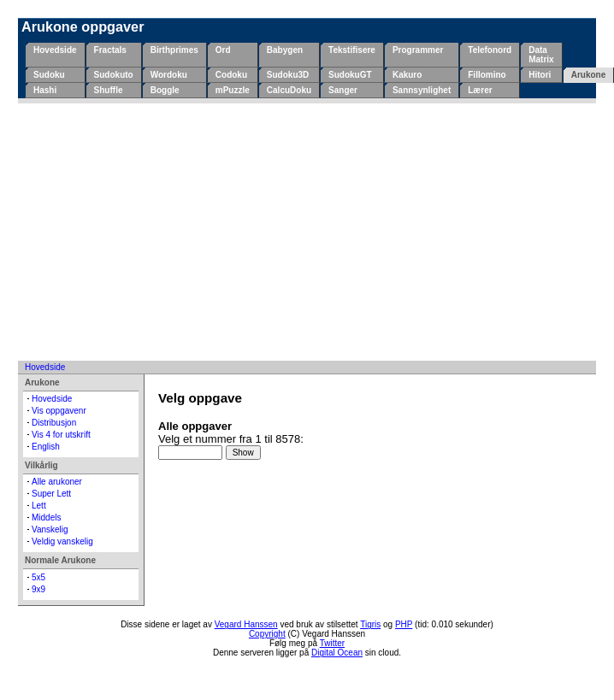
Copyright (267, 634)
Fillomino (487, 75)
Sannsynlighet (422, 90)
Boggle (165, 90)
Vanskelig (50, 529)
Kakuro (407, 75)
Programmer (418, 50)
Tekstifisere (352, 50)
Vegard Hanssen (246, 624)
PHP (404, 624)
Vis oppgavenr (59, 411)
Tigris (370, 624)
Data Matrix (541, 55)
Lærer (480, 90)
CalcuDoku (289, 90)
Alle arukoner (57, 482)
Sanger (343, 90)
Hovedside (55, 50)
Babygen (285, 50)
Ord (223, 50)
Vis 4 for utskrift (61, 435)
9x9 (38, 589)
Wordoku (169, 75)
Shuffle (109, 90)
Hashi (45, 90)
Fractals (110, 50)
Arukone (589, 75)
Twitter (332, 643)
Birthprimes (174, 50)
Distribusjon (54, 423)
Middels (46, 518)
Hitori (540, 75)
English (46, 447)
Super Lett (51, 494)
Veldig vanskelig (62, 541)
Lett (39, 506)
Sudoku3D (288, 75)
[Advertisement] (307, 232)
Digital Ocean (337, 653)
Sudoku (49, 75)
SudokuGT (350, 75)
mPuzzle (233, 90)
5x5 (38, 577)
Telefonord (490, 50)
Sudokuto (114, 75)
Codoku (231, 75)
